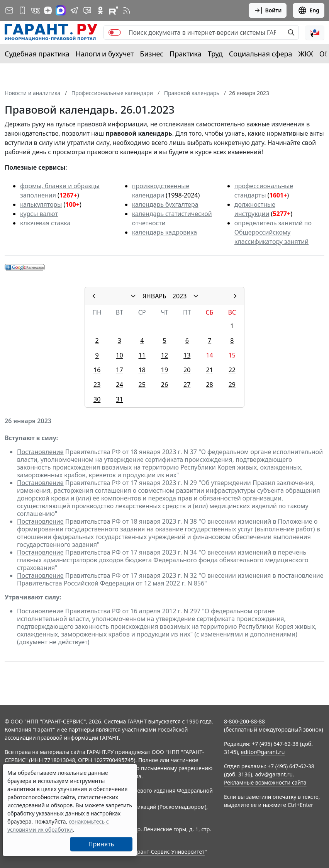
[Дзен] (48, 10)
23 (97, 385)
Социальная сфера (261, 54)
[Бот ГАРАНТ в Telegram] (87, 10)
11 (142, 355)
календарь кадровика (164, 232)
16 (97, 370)
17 (119, 370)
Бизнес (152, 54)
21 (209, 370)
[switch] (115, 32)
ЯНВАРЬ (154, 296)
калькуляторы (41, 204)
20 (187, 370)
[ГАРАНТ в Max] (61, 10)
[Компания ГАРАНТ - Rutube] (114, 10)
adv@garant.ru (274, 774)
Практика (185, 54)
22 (232, 370)
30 (97, 399)
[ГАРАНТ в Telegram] (74, 10)
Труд (215, 54)
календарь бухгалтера (165, 204)
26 (164, 385)
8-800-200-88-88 (244, 721)
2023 (180, 296)
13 (187, 355)
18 (142, 370)
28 (209, 385)
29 (232, 385)
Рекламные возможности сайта (265, 782)
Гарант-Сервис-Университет (168, 852)
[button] (315, 32)
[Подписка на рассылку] (9, 10)
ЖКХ (306, 54)
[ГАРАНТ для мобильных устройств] (22, 10)
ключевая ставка (45, 223)
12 (164, 355)
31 (119, 399)
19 (164, 370)
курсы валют (39, 214)
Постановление (40, 452)
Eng (309, 10)
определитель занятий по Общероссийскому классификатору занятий (273, 232)
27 (187, 385)
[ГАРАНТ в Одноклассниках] (100, 10)
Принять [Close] (101, 844)
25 (142, 385)
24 (119, 385)
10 (119, 355)
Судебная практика (37, 54)
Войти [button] (268, 10)
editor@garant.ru (263, 752)
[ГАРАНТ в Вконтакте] (36, 10)
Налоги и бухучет (105, 54)
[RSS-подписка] (127, 10)
